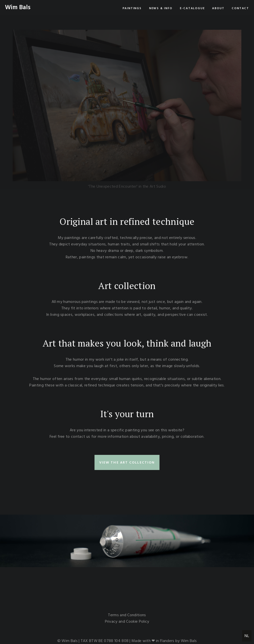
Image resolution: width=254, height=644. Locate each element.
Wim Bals (18, 7)
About (218, 8)
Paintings (132, 8)
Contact (240, 8)
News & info (161, 8)
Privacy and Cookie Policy (127, 621)
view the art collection (127, 462)
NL (247, 636)
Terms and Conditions (127, 615)
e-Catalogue (192, 8)
